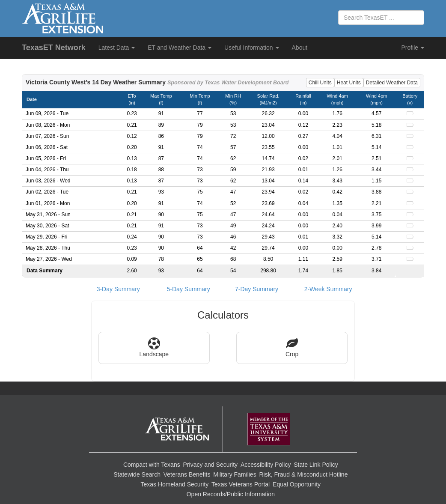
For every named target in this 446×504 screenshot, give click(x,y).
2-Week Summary (328, 289)
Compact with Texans (152, 465)
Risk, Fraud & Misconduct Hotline (303, 474)
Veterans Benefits (187, 474)
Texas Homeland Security (174, 484)
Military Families (235, 474)
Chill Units (320, 83)
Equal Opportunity (297, 484)
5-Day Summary (189, 289)
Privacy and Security (211, 465)
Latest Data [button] (117, 48)
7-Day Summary (257, 289)
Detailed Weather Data (392, 83)
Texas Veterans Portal (241, 484)
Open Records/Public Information (231, 494)
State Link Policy (316, 465)
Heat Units (349, 83)
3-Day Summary (118, 289)
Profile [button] (413, 48)
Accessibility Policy (266, 465)
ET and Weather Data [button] (180, 48)
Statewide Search (137, 474)
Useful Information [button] (252, 48)
